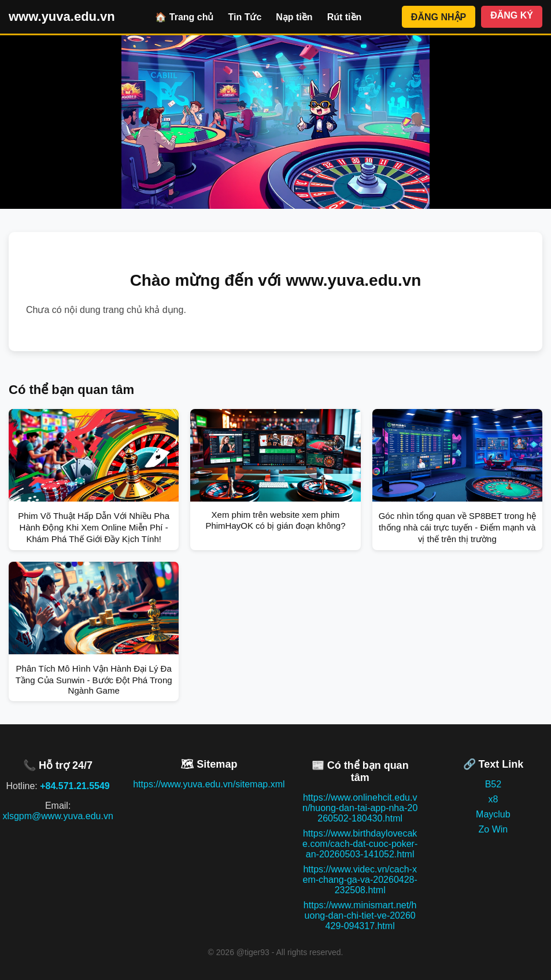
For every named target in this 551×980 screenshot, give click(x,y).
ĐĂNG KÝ (512, 15)
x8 (493, 799)
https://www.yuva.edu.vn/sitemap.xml (209, 784)
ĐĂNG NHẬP (439, 17)
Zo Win (493, 829)
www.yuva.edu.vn (62, 16)
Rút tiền (345, 17)
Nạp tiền (294, 17)
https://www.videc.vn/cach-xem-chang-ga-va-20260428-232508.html (360, 880)
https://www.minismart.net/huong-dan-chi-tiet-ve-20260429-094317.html (360, 915)
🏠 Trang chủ (184, 17)
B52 (493, 784)
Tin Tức (245, 17)
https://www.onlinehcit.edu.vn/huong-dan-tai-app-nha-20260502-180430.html (360, 808)
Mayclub (493, 814)
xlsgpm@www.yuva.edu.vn (58, 816)
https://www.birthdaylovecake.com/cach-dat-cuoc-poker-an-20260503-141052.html (360, 844)
